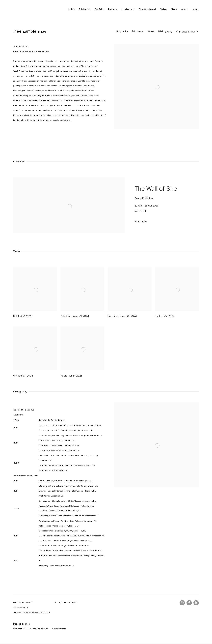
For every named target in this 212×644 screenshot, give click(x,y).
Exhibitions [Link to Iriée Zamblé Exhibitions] (138, 31)
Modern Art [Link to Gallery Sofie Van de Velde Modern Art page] (128, 9)
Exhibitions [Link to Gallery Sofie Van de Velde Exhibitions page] (85, 9)
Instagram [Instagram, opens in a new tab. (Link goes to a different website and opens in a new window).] (182, 603)
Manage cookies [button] (22, 624)
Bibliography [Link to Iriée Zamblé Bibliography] (165, 31)
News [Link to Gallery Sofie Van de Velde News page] (174, 9)
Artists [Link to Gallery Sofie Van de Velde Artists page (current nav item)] (71, 9)
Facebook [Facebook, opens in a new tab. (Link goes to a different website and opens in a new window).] (189, 603)
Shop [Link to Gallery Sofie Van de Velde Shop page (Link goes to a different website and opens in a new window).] (195, 9)
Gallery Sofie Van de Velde (28, 9)
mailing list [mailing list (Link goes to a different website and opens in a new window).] (72, 602)
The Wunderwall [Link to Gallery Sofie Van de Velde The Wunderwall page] (147, 9)
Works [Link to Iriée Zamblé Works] (151, 31)
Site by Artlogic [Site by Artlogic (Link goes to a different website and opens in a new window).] (59, 629)
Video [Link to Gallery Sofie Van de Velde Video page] (164, 9)
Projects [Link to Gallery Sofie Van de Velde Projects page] (113, 9)
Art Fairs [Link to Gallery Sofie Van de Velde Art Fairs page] (99, 9)
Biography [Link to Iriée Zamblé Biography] (122, 31)
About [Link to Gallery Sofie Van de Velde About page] (185, 9)
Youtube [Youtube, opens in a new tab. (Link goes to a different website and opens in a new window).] (196, 603)
